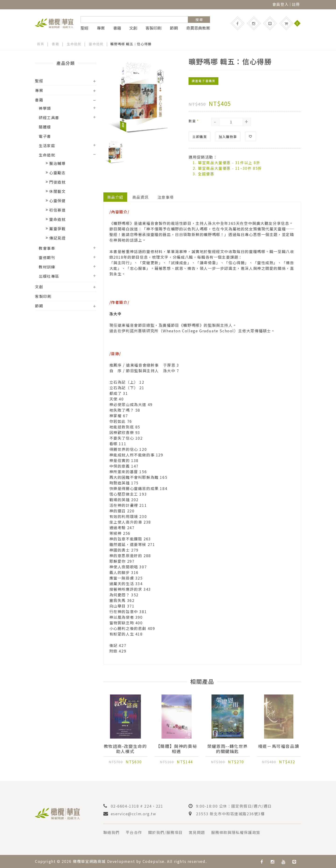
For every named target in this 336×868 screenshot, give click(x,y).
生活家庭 (47, 146)
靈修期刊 (47, 257)
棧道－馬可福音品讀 (279, 746)
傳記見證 (57, 238)
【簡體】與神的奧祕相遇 (176, 749)
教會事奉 (47, 248)
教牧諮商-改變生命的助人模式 (125, 749)
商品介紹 (115, 197)
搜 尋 (199, 20)
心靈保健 (57, 201)
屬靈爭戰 (57, 229)
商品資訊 (140, 197)
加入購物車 (228, 137)
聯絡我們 (112, 832)
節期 (174, 28)
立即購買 (199, 137)
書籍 (117, 28)
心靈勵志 (57, 173)
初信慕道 (57, 210)
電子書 (45, 136)
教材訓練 (47, 267)
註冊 (296, 4)
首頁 (40, 44)
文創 (133, 28)
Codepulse (154, 861)
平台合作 (134, 832)
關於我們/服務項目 (165, 832)
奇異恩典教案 (198, 28)
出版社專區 (49, 276)
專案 (101, 28)
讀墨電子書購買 (203, 81)
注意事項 (166, 197)
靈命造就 (96, 44)
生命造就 (74, 44)
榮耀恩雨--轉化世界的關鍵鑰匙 (227, 749)
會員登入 (280, 4)
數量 (194, 121)
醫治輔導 (57, 163)
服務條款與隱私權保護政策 (236, 832)
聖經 (84, 28)
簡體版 (45, 127)
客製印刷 (154, 28)
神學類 (45, 108)
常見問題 (197, 832)
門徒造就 (57, 182)
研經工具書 (49, 118)
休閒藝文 (57, 191)
